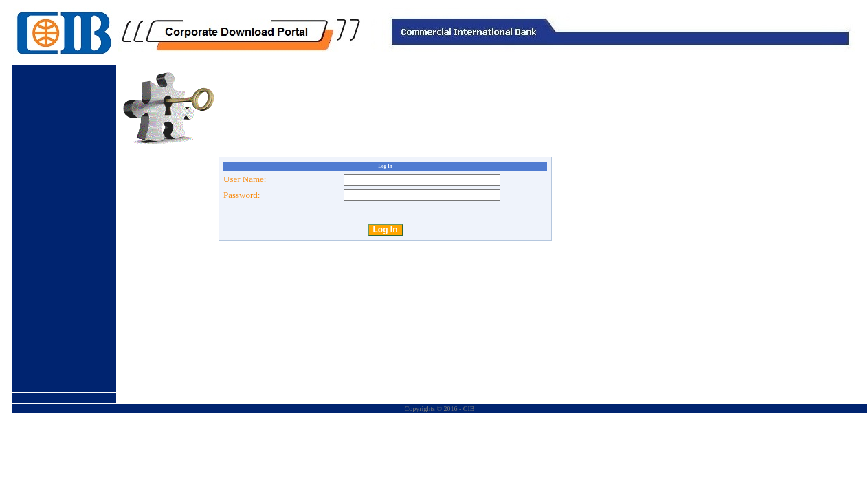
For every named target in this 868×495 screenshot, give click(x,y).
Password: (242, 195)
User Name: (245, 179)
